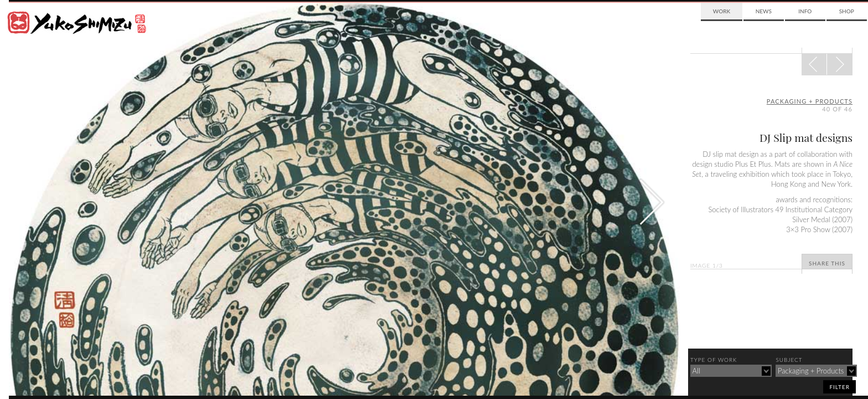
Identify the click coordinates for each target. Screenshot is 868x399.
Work (722, 11)
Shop (847, 11)
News (764, 11)
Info (805, 11)
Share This (827, 263)
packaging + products (810, 101)
